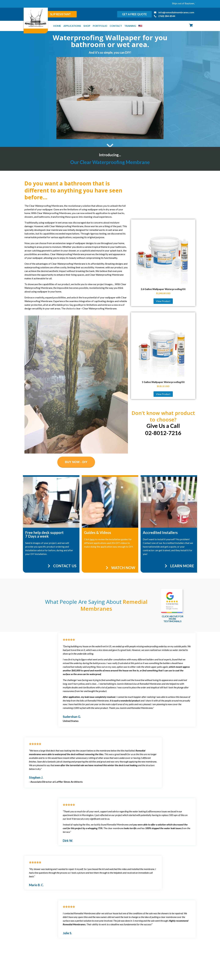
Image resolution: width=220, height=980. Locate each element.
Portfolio (100, 26)
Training (130, 26)
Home (57, 26)
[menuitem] (140, 26)
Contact (116, 26)
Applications (72, 26)
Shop (87, 26)
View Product (163, 301)
